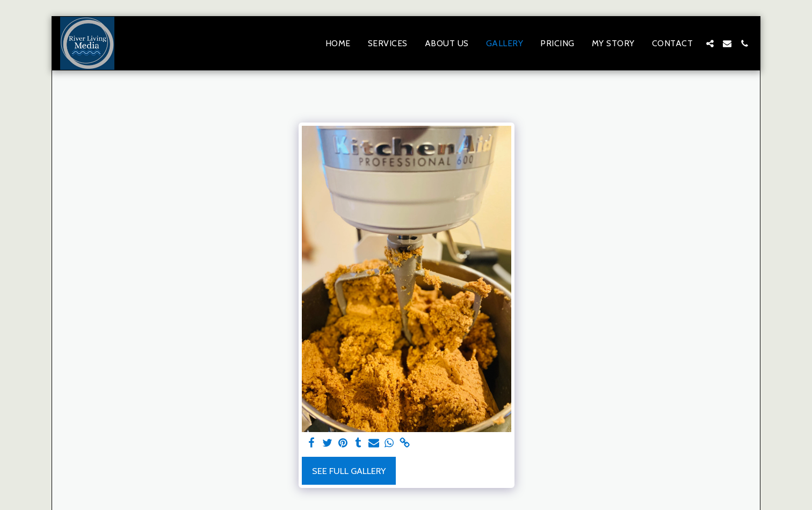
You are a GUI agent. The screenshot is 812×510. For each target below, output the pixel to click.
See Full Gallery (349, 471)
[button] (710, 44)
